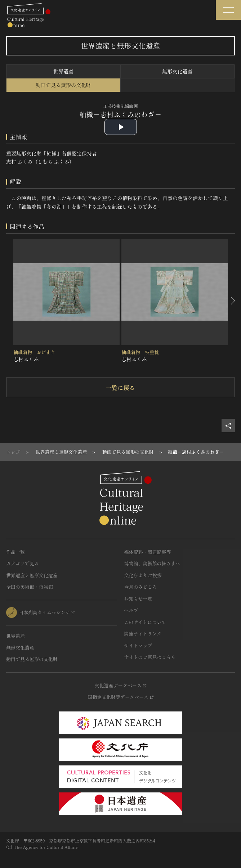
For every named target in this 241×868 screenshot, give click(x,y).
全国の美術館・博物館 (30, 587)
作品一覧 (15, 552)
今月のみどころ (141, 587)
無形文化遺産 (177, 71)
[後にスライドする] (232, 301)
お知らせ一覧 (138, 599)
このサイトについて (145, 622)
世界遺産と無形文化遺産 (32, 575)
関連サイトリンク (143, 634)
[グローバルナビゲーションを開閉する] (228, 10)
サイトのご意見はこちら (150, 657)
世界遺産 (63, 71)
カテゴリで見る (23, 563)
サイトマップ (138, 645)
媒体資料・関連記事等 (148, 552)
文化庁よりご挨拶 (143, 575)
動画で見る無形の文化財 (63, 85)
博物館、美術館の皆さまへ (152, 563)
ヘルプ (131, 610)
